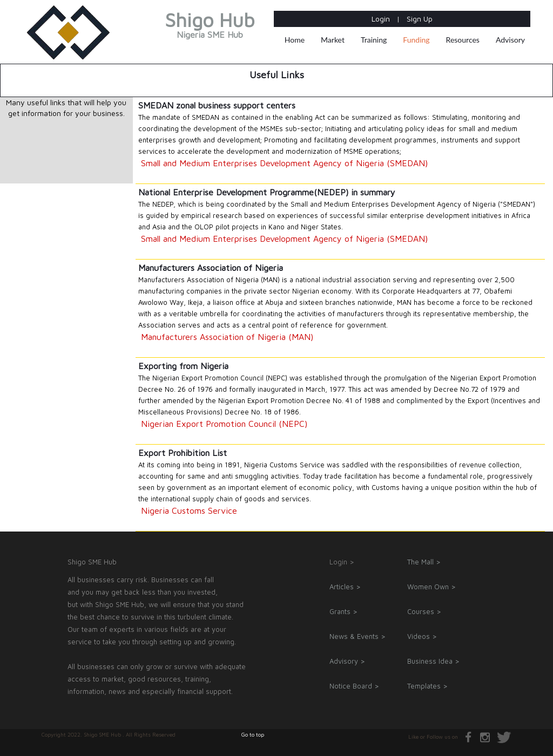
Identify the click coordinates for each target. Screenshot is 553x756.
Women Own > (431, 587)
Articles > (345, 587)
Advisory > (347, 661)
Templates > (427, 686)
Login (382, 19)
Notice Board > (354, 686)
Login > (342, 562)
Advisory (510, 40)
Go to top (253, 734)
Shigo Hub (210, 27)
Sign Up (420, 19)
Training (374, 40)
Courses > (424, 611)
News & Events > (358, 636)
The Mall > (424, 562)
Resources (463, 40)
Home (295, 40)
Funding (416, 40)
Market (333, 40)
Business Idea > (433, 661)
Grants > (343, 611)
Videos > (422, 636)
